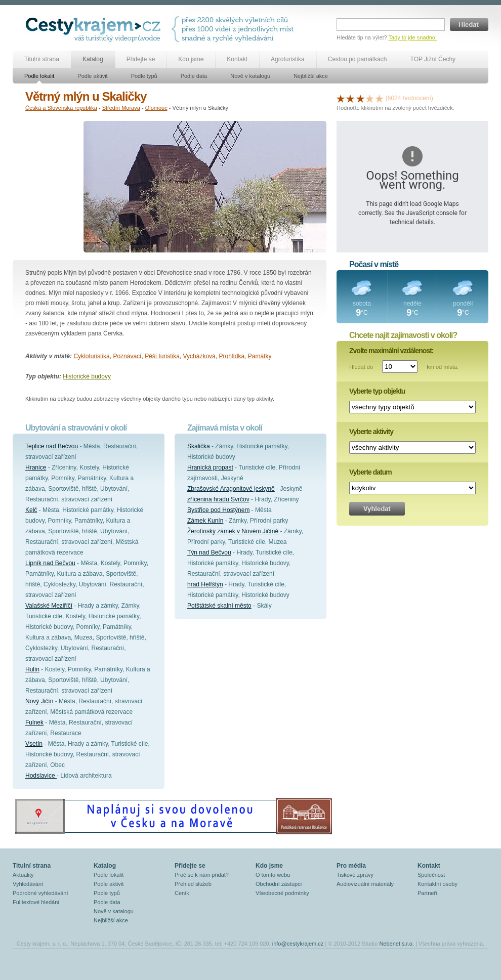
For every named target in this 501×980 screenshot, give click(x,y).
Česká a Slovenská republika (61, 108)
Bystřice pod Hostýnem (218, 510)
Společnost (431, 875)
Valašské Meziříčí (49, 606)
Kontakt (237, 59)
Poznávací (127, 356)
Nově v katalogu (250, 76)
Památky (260, 356)
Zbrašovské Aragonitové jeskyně (231, 489)
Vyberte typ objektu (377, 391)
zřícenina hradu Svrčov (218, 499)
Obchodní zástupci (279, 884)
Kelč (31, 510)
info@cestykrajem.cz (298, 944)
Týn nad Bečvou (209, 552)
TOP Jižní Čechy (433, 59)
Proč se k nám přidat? (202, 875)
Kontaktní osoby (437, 884)
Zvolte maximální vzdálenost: (391, 351)
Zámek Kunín (205, 521)
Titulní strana (42, 59)
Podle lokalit (39, 76)
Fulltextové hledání (36, 902)
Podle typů (144, 76)
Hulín (32, 669)
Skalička (199, 446)
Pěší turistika (162, 356)
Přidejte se (141, 59)
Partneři (427, 893)
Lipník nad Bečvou (50, 563)
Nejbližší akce (311, 76)
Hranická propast (210, 467)
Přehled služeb (193, 884)
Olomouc (156, 108)
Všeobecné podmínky (282, 893)
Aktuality (23, 875)
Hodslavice (41, 776)
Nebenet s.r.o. (396, 944)
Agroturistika (288, 59)
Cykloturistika (91, 356)
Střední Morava (121, 108)
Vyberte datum (370, 472)
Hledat (469, 25)
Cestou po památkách (358, 59)
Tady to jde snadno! (413, 37)
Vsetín (34, 744)
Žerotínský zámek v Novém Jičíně (234, 531)
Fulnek (34, 722)
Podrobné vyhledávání (40, 893)
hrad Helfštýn (205, 584)
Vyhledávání (28, 884)
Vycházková (199, 356)
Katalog (93, 59)
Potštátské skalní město (219, 606)
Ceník (182, 893)
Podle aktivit (92, 76)
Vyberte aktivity (371, 432)
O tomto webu (273, 875)
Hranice (36, 467)
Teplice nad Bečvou (52, 446)
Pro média (351, 866)
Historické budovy (87, 376)
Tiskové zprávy (355, 875)
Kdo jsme (191, 59)
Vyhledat (377, 509)
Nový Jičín (39, 701)
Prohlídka (232, 356)
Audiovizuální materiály (365, 884)
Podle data (194, 76)
